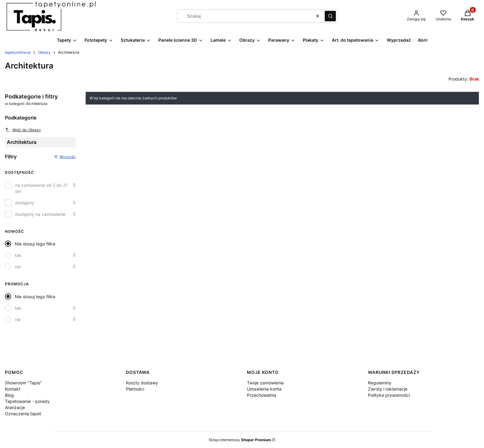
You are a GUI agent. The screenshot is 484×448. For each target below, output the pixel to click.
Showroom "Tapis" (23, 383)
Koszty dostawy (142, 383)
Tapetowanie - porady (27, 401)
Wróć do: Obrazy (23, 130)
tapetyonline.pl (18, 52)
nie (18, 267)
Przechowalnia (262, 395)
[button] (330, 16)
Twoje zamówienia (265, 383)
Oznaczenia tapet (23, 414)
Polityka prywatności (389, 395)
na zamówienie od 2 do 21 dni (41, 188)
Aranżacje (15, 407)
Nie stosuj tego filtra (35, 244)
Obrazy (44, 52)
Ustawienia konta (264, 389)
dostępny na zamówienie (40, 214)
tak (18, 255)
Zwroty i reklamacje (388, 389)
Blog (9, 395)
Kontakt (13, 389)
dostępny (25, 203)
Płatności (135, 389)
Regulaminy (380, 383)
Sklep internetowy (240, 440)
